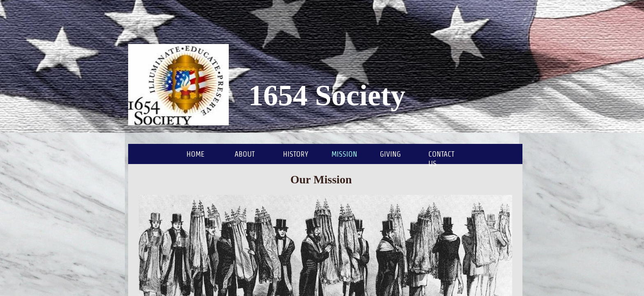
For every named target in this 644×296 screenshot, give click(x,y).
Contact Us (441, 159)
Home (195, 154)
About (245, 154)
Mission (344, 154)
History (296, 154)
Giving (390, 154)
